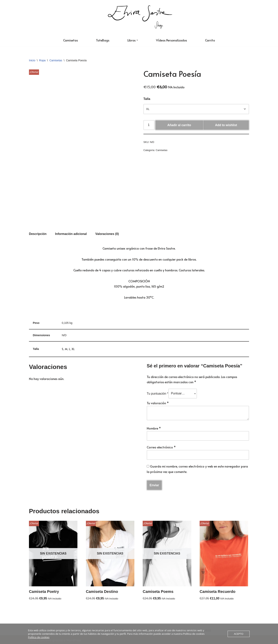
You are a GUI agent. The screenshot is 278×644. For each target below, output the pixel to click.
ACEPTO (239, 634)
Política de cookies (39, 637)
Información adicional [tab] (71, 233)
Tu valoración (158, 402)
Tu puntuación (158, 393)
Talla (147, 99)
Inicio (32, 60)
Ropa (42, 60)
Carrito (211, 40)
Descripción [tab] (38, 233)
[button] (137, 40)
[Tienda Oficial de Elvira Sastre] (139, 17)
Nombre (154, 427)
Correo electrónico (161, 446)
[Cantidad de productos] (149, 125)
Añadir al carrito (179, 125)
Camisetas (70, 40)
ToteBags (102, 40)
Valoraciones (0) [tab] (108, 233)
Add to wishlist (226, 125)
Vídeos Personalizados (172, 40)
